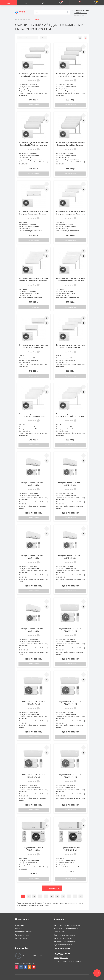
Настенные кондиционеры (64, 941)
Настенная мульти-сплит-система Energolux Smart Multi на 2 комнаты (34, 347)
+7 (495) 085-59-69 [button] (62, 954)
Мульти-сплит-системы (63, 945)
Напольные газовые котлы (64, 935)
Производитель (25, 19)
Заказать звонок (81, 13)
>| (81, 896)
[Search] (67, 12)
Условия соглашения (23, 932)
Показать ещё (52, 888)
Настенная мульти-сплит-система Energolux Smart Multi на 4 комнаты (34, 416)
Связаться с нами (22, 935)
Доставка (19, 928)
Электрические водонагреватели (67, 928)
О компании (20, 925)
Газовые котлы (60, 932)
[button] (43, 3)
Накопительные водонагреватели (67, 925)
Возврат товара (21, 938)
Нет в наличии (34, 105)
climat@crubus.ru (61, 958)
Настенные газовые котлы (64, 938)
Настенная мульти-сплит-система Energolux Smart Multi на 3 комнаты (70, 347)
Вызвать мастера (81, 15)
